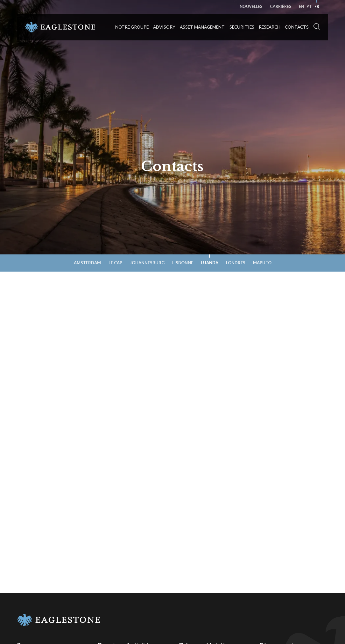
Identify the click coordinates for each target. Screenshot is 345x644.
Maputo (262, 263)
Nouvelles (251, 7)
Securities (242, 27)
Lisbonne (183, 263)
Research (270, 27)
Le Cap (115, 263)
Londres (236, 263)
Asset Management (202, 27)
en (301, 7)
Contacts (297, 27)
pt (309, 7)
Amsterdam (87, 263)
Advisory (164, 27)
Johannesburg (147, 263)
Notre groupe (132, 27)
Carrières (281, 7)
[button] (317, 27)
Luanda (210, 263)
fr (317, 7)
